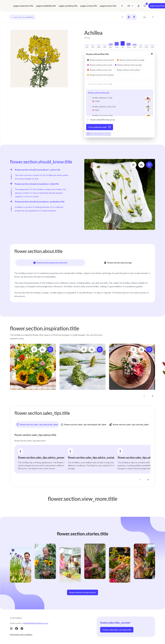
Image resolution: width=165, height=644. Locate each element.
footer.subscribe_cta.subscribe (117, 630)
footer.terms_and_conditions (21, 634)
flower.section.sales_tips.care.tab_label (129, 425)
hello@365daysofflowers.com (36, 623)
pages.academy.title (68, 6)
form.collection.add (100, 127)
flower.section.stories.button (82, 592)
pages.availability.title (46, 6)
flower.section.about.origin (118, 263)
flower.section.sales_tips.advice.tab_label (37, 425)
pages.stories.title (89, 6)
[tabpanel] (82, 285)
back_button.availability (22, 17)
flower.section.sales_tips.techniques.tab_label (83, 425)
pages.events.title (108, 6)
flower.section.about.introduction (50, 263)
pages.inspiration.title (23, 6)
